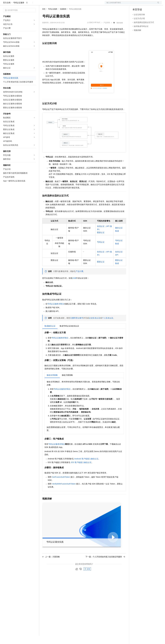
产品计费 (80, 280)
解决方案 (42, 4)
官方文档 (7, 11)
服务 (77, 4)
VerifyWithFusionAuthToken (64, 492)
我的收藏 (120, 31)
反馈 (87, 577)
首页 (44, 17)
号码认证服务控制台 (56, 312)
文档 (130, 4)
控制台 (142, 4)
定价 (56, 4)
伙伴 (71, 4)
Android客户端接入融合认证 (86, 467)
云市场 (64, 4)
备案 (135, 4)
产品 (34, 4)
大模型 (27, 4)
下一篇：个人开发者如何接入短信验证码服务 (105, 565)
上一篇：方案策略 (51, 565)
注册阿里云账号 (77, 326)
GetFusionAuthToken (61, 485)
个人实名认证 (108, 326)
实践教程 (63, 17)
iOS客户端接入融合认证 (81, 471)
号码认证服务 (19, 11)
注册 (148, 4)
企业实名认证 (95, 326)
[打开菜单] (4, 4)
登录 (157, 4)
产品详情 (107, 31)
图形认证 (101, 241)
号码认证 (101, 250)
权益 (50, 4)
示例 (74, 286)
